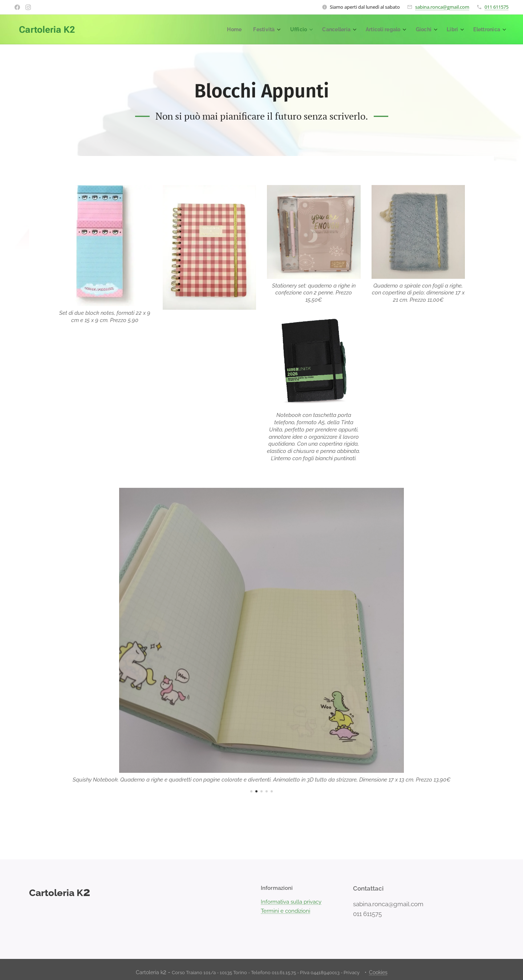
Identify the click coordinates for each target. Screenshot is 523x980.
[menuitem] (225, 29)
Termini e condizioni (285, 911)
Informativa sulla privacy (291, 902)
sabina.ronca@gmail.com (442, 7)
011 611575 (496, 7)
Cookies (378, 972)
